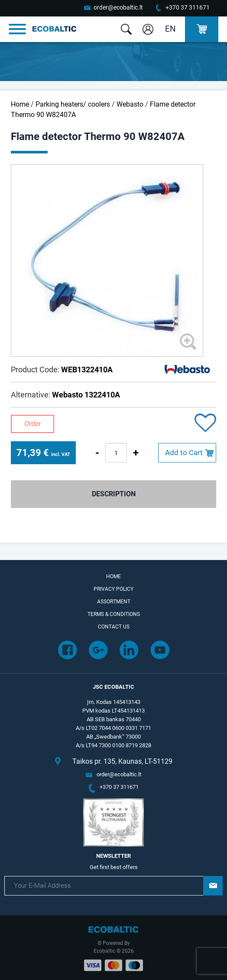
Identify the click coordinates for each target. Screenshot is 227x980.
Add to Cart (184, 453)
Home (20, 104)
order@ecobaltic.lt (118, 7)
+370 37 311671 (188, 7)
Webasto (130, 104)
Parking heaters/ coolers (73, 104)
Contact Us (114, 627)
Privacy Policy (114, 589)
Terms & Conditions (114, 614)
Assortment (114, 602)
